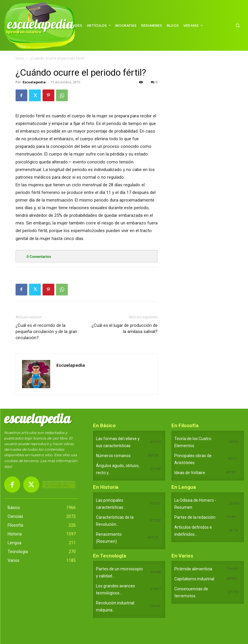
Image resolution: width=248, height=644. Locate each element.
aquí (8, 466)
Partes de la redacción (195, 517)
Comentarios (39, 257)
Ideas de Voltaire (190, 473)
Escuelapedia (34, 82)
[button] (238, 25)
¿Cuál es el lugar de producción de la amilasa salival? (125, 328)
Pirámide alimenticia (193, 569)
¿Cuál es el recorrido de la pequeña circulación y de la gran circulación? (46, 332)
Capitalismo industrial (194, 579)
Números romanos (113, 456)
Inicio (20, 58)
